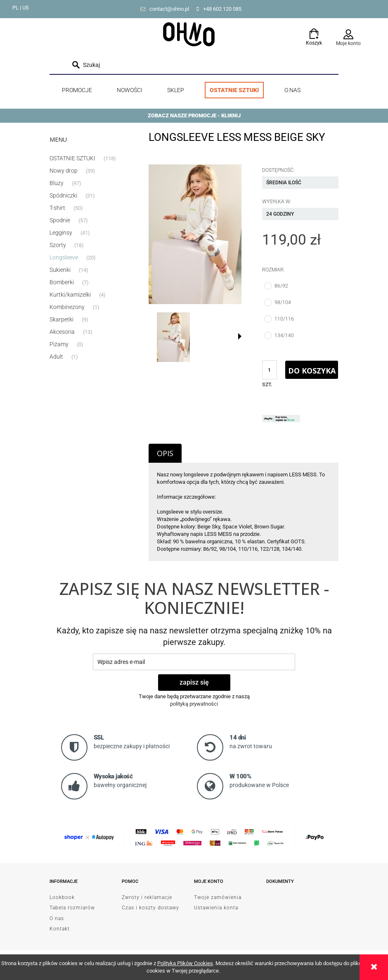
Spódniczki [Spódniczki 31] (63, 195)
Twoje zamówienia (218, 897)
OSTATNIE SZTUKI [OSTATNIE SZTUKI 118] (72, 158)
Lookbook (62, 897)
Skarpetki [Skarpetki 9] (62, 319)
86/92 (282, 286)
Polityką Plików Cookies (185, 963)
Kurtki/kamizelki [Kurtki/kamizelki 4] (70, 295)
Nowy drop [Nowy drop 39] (64, 171)
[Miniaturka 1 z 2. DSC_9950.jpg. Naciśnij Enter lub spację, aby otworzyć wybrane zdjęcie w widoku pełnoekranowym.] (173, 337)
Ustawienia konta (216, 908)
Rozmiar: (273, 270)
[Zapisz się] (194, 683)
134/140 (285, 335)
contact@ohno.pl (169, 9)
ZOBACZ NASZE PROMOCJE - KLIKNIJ (194, 115)
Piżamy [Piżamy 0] (59, 344)
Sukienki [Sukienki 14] (60, 270)
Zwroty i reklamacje (147, 897)
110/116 (285, 319)
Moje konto (348, 43)
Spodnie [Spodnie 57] (60, 220)
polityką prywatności (194, 704)
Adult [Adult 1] (56, 357)
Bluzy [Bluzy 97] (57, 183)
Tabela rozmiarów (72, 908)
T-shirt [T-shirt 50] (57, 208)
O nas (57, 918)
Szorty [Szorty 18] (58, 245)
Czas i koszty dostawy (150, 908)
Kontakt (60, 929)
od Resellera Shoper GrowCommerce (290, 915)
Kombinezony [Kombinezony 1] (67, 307)
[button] (240, 336)
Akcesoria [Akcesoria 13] (62, 332)
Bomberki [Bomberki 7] (62, 282)
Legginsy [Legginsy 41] (61, 233)
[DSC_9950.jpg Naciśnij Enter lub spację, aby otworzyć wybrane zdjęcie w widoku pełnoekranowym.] (195, 234)
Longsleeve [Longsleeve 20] (64, 257)
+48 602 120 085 (222, 9)
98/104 (284, 302)
